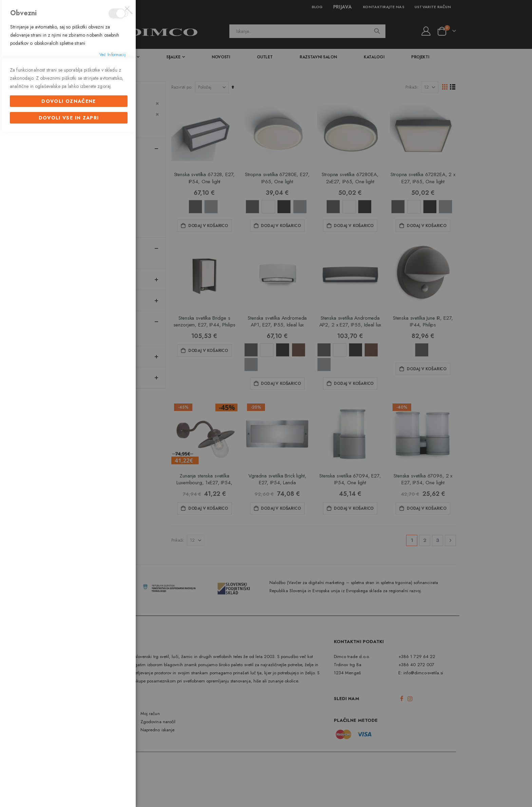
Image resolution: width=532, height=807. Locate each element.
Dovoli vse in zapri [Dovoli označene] (69, 528)
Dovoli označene (69, 511)
